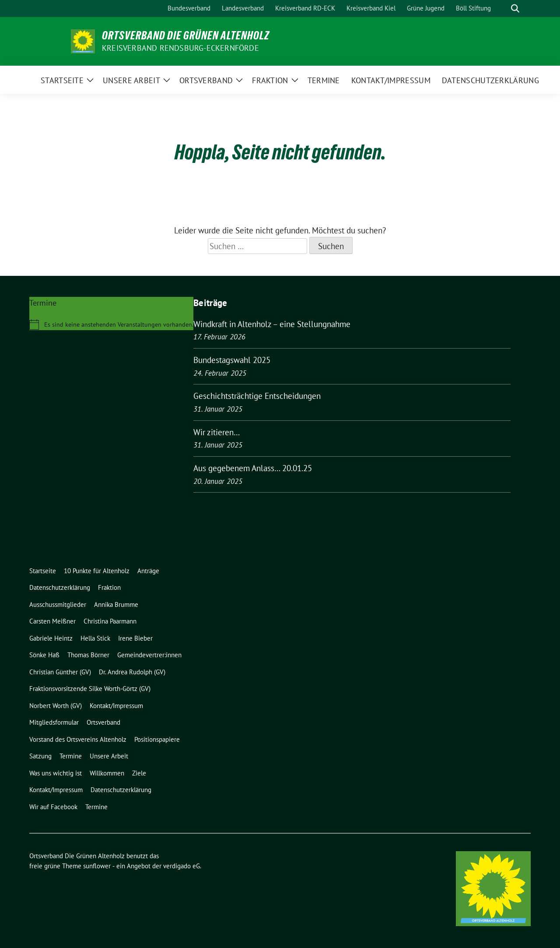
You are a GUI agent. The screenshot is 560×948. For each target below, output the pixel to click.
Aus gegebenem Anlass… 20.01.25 (253, 468)
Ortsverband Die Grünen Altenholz (186, 35)
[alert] (111, 324)
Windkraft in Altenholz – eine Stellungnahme (272, 324)
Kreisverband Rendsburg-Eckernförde (180, 48)
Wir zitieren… (217, 432)
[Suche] (503, 9)
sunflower (97, 866)
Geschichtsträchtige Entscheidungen (257, 396)
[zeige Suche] (515, 9)
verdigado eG (182, 866)
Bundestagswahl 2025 (232, 360)
